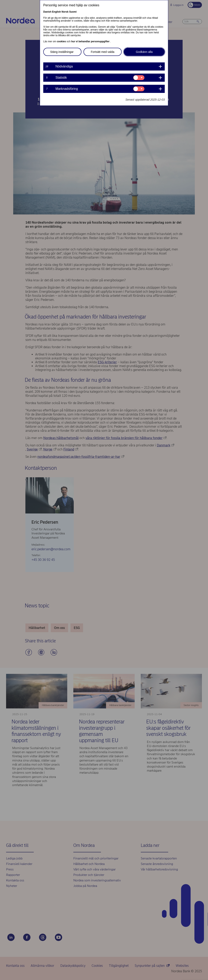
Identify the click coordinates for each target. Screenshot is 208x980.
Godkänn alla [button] (144, 52)
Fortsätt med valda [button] (103, 52)
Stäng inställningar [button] (62, 52)
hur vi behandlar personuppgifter (91, 41)
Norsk (65, 12)
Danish (47, 12)
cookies (62, 41)
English (56, 12)
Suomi (73, 12)
